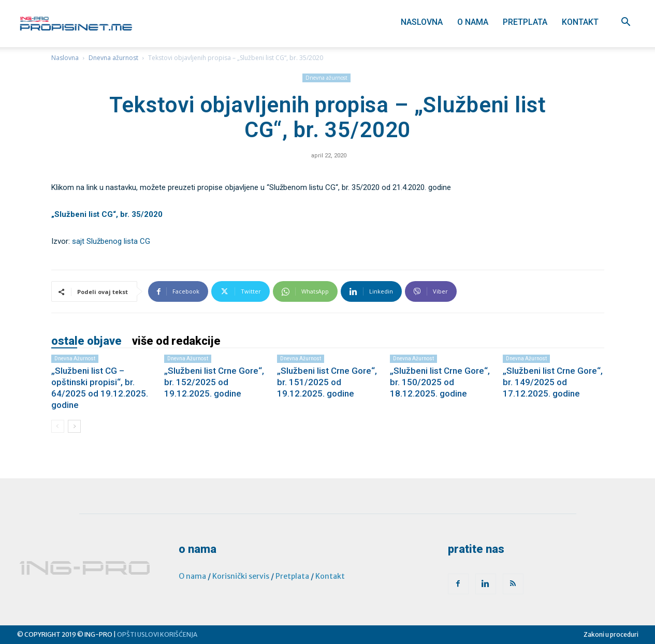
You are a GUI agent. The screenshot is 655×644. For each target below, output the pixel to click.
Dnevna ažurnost (113, 58)
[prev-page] (58, 426)
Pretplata (525, 22)
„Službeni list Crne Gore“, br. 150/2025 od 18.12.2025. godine (440, 382)
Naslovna (422, 22)
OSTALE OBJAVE (86, 341)
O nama (473, 22)
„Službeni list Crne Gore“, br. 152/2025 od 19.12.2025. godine (214, 382)
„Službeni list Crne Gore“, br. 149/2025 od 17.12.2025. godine (553, 382)
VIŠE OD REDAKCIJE (176, 341)
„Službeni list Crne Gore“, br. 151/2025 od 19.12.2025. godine (327, 382)
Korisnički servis (241, 576)
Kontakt (580, 22)
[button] (626, 23)
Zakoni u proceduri (611, 634)
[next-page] (74, 426)
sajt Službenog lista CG (111, 241)
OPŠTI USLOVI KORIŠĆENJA (157, 634)
